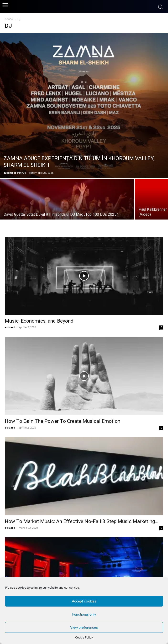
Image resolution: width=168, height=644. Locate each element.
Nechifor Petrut (15, 173)
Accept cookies (84, 601)
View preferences (84, 628)
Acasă (9, 19)
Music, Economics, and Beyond (39, 321)
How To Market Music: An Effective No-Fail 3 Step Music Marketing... (82, 521)
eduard (10, 327)
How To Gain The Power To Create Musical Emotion (63, 421)
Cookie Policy (84, 638)
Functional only (84, 614)
